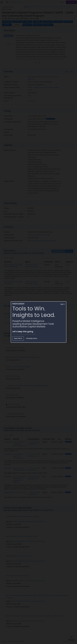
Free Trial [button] (18, 338)
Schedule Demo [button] (32, 338)
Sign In (63, 304)
